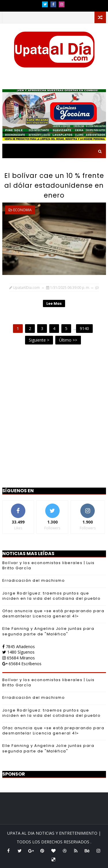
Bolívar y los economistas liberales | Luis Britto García (49, 565)
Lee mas (54, 303)
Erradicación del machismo (34, 580)
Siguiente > (39, 340)
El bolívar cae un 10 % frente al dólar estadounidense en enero (54, 185)
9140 (84, 328)
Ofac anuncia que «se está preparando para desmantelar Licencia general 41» (53, 613)
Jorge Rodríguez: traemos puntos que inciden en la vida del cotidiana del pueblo (52, 596)
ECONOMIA (22, 210)
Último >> (68, 340)
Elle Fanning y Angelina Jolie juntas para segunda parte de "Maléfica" (48, 631)
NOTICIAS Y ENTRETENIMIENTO (67, 833)
